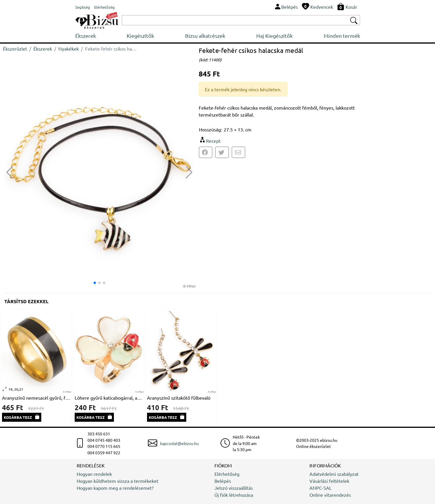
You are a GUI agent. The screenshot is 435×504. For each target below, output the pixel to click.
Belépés (223, 481)
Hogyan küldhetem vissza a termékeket (118, 481)
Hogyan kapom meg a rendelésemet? (115, 488)
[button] (189, 172)
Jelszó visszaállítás (234, 488)
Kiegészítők (140, 36)
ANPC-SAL (321, 488)
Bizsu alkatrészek (205, 36)
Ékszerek (86, 36)
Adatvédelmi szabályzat (334, 474)
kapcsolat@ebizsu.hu (179, 443)
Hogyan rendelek (94, 474)
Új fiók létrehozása (234, 495)
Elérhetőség (227, 474)
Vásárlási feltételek (329, 481)
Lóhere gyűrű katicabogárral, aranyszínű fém (109, 398)
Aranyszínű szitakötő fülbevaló (179, 398)
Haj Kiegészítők (274, 36)
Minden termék (342, 36)
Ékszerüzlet (15, 49)
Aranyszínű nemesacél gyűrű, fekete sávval (36, 398)
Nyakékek (69, 49)
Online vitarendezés (330, 495)
